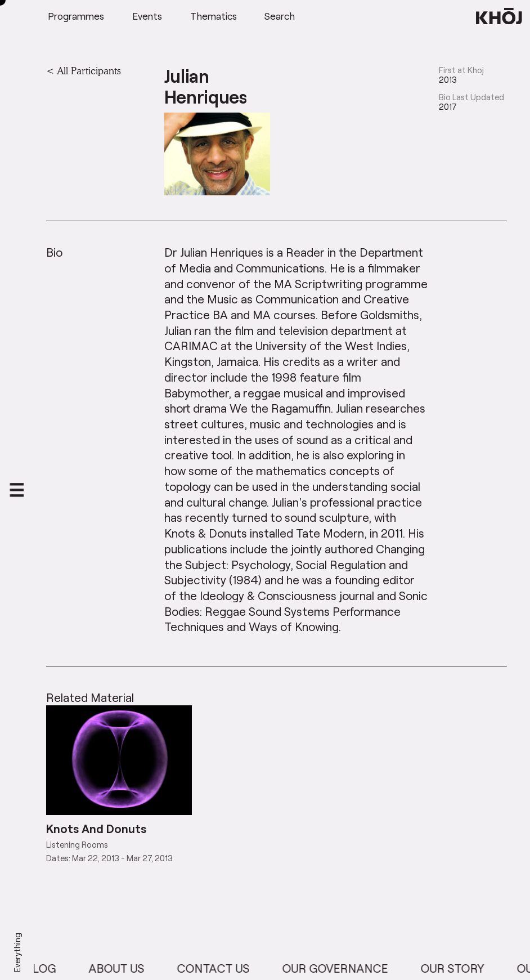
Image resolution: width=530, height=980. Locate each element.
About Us (122, 968)
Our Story (458, 968)
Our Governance (341, 968)
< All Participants (84, 71)
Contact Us (219, 968)
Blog (46, 968)
